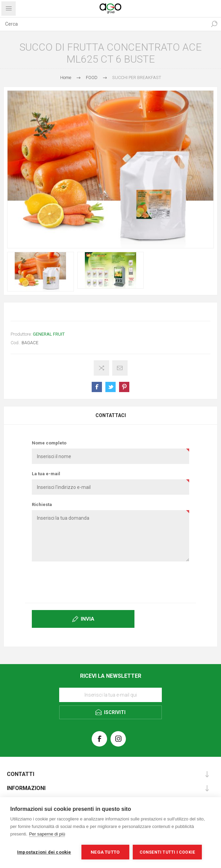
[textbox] (104, 24)
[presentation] (110, 582)
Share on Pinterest (124, 387)
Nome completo (49, 443)
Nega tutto (105, 852)
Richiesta (42, 504)
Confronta (101, 368)
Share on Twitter (110, 387)
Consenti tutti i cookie (167, 852)
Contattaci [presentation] (111, 415)
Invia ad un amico (120, 368)
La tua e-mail (46, 474)
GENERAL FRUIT (49, 334)
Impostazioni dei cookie (44, 852)
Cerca (214, 24)
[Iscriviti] (110, 695)
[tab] (110, 415)
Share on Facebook (97, 387)
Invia (88, 619)
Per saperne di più (47, 834)
